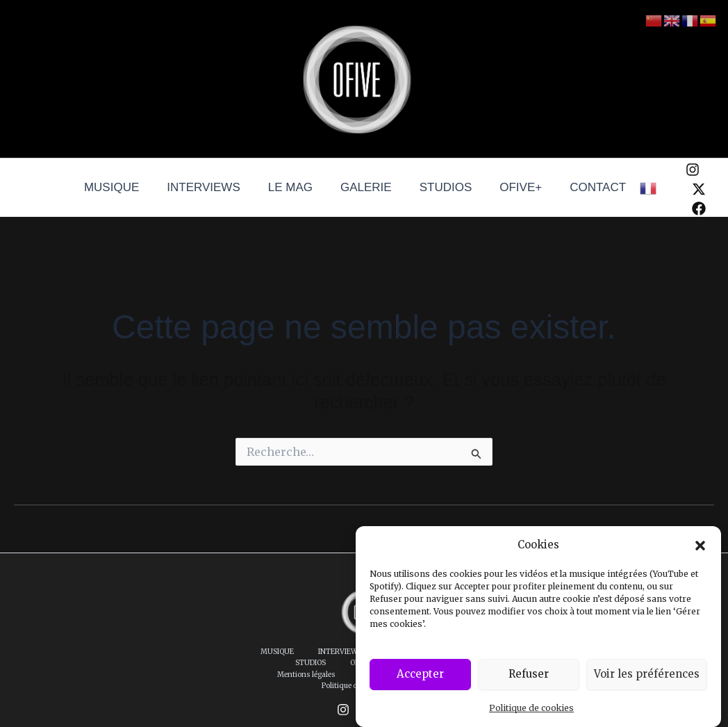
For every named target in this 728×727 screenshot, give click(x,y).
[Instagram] (678, 170)
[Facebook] (684, 209)
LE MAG (295, 187)
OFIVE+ (512, 187)
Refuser (529, 674)
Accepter (420, 674)
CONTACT (585, 187)
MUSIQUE (124, 187)
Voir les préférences (647, 674)
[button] (700, 546)
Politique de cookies (531, 708)
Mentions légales (335, 663)
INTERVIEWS (212, 187)
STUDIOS (442, 187)
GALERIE (366, 187)
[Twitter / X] (684, 189)
